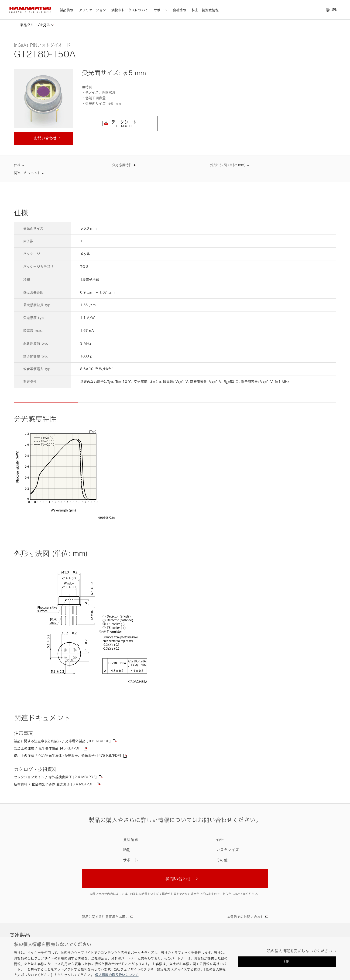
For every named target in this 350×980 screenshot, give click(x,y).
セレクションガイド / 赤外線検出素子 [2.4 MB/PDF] (55, 777)
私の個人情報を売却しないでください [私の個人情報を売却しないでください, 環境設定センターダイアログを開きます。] (300, 951)
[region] (175, 958)
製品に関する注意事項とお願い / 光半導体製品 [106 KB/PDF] (62, 741)
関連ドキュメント (27, 173)
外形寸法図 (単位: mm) (228, 165)
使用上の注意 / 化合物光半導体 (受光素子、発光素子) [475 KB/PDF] (68, 755)
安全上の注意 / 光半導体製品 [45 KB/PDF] (48, 748)
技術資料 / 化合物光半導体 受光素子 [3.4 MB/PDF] (54, 784)
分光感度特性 (122, 165)
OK (287, 962)
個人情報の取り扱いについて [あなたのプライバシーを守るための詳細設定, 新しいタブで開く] (117, 975)
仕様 (17, 165)
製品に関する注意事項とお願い (105, 917)
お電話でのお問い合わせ (245, 917)
